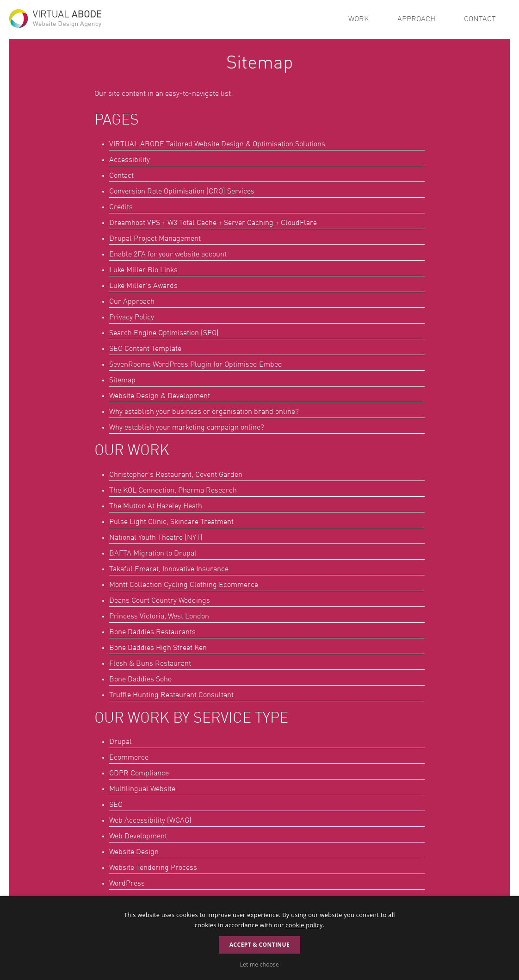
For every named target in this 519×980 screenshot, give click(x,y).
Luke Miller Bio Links (143, 270)
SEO (116, 805)
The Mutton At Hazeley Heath (156, 506)
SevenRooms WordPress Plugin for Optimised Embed (196, 365)
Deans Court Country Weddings (160, 601)
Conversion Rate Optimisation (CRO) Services (182, 192)
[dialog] (259, 938)
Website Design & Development (160, 396)
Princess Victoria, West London (159, 617)
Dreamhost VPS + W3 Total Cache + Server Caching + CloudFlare (213, 223)
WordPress (127, 884)
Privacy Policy (132, 318)
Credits (121, 207)
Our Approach (132, 302)
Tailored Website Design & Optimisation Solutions (217, 144)
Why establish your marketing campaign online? (187, 428)
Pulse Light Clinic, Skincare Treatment (171, 522)
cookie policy (304, 925)
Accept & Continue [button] (259, 945)
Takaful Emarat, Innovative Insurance (169, 569)
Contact (480, 19)
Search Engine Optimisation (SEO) (164, 333)
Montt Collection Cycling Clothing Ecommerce (184, 585)
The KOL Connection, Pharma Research (173, 491)
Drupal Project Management (155, 239)
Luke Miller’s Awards (143, 286)
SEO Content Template (145, 349)
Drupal (120, 742)
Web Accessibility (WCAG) (150, 821)
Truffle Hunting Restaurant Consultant (171, 695)
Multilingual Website (142, 789)
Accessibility (130, 160)
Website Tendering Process (153, 868)
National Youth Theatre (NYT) (156, 538)
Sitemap (122, 381)
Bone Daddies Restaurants (152, 632)
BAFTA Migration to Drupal (153, 554)
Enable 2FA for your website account (168, 255)
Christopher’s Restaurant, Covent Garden (176, 475)
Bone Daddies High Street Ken (158, 648)
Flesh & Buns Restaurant (150, 664)
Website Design (134, 852)
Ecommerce (129, 758)
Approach (416, 19)
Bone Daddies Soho (140, 680)
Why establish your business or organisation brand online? (204, 412)
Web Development (138, 836)
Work (358, 19)
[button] (259, 965)
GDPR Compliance (139, 774)
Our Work (132, 451)
